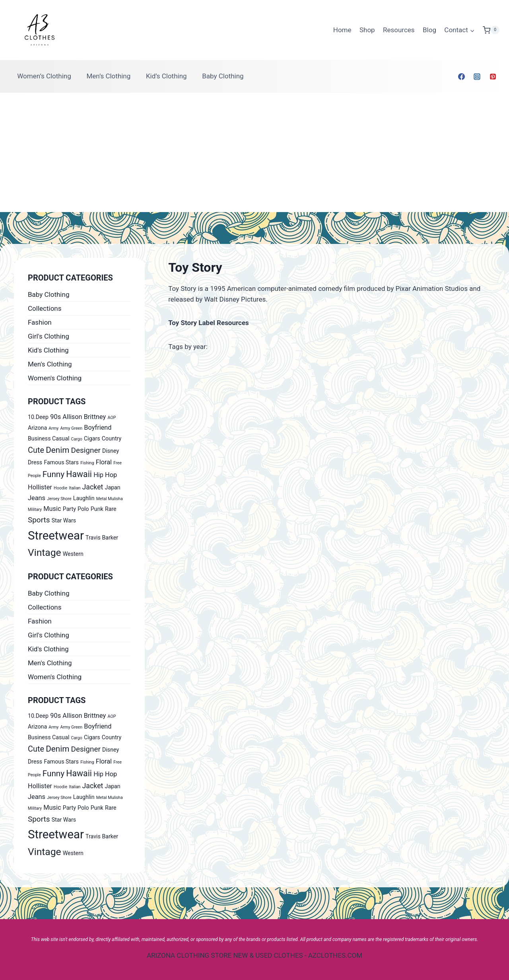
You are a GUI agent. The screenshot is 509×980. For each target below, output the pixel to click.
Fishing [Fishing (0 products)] (87, 463)
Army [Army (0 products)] (53, 428)
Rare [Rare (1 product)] (111, 509)
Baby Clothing (223, 76)
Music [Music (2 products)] (52, 509)
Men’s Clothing (108, 76)
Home (342, 30)
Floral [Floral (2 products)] (104, 462)
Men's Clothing (50, 364)
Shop (367, 30)
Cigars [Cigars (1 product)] (92, 438)
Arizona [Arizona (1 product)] (37, 428)
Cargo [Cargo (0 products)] (77, 439)
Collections (45, 308)
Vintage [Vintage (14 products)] (45, 552)
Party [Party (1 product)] (69, 509)
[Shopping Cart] (491, 30)
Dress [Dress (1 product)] (35, 462)
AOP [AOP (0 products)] (112, 418)
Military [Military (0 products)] (35, 509)
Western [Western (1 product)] (73, 554)
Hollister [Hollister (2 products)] (40, 487)
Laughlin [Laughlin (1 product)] (84, 498)
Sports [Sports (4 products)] (39, 520)
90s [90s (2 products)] (55, 417)
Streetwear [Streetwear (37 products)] (56, 536)
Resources (399, 30)
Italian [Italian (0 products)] (75, 488)
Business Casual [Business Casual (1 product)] (49, 438)
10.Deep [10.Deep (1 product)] (38, 417)
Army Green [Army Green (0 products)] (72, 428)
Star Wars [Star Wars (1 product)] (64, 520)
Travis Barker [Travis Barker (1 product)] (102, 538)
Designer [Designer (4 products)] (86, 450)
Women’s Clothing (44, 76)
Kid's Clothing (48, 350)
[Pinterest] (493, 76)
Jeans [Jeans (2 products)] (37, 498)
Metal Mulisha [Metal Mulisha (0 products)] (110, 499)
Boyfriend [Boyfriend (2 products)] (98, 428)
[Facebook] (462, 76)
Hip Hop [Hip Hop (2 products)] (105, 475)
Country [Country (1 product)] (112, 438)
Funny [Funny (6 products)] (53, 474)
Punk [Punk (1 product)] (97, 509)
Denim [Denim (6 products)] (57, 450)
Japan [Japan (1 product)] (113, 487)
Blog (429, 30)
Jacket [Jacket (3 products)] (93, 487)
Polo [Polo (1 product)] (83, 509)
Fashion (40, 322)
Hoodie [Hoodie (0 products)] (60, 488)
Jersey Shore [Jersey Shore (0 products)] (59, 499)
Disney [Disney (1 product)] (111, 451)
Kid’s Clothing (166, 76)
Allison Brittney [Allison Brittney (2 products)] (84, 417)
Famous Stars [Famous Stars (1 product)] (61, 462)
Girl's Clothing (49, 336)
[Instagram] (477, 76)
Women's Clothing (55, 378)
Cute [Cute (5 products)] (36, 450)
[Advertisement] (254, 152)
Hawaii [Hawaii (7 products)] (79, 474)
